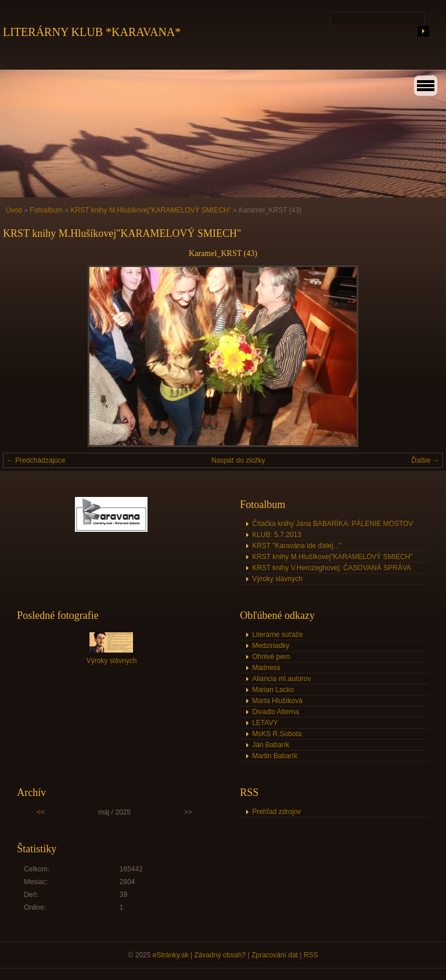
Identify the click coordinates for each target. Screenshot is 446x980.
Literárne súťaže (277, 635)
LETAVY (265, 723)
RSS (311, 955)
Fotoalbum (46, 210)
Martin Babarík (275, 756)
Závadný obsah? (220, 955)
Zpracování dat (275, 955)
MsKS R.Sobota (277, 734)
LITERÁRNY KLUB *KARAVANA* (92, 32)
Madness (266, 668)
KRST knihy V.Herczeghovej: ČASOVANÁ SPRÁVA (332, 568)
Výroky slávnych (277, 579)
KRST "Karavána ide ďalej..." (297, 546)
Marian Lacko (273, 690)
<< (41, 812)
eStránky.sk (171, 955)
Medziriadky (271, 646)
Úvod (14, 210)
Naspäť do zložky (238, 460)
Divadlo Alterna (276, 712)
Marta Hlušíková (277, 701)
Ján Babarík (271, 745)
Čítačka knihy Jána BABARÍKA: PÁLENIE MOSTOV (332, 524)
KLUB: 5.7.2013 (277, 535)
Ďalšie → (425, 460)
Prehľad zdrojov (276, 812)
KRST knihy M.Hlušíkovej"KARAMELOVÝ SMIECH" (150, 210)
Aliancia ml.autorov (281, 679)
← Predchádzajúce (36, 460)
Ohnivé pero (271, 657)
